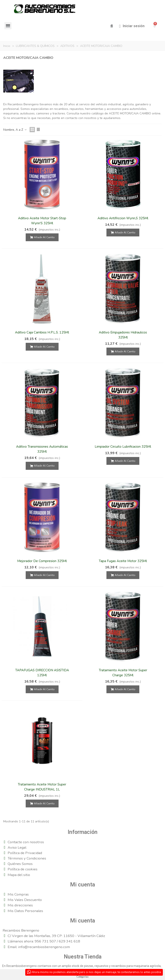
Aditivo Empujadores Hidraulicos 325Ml (123, 335)
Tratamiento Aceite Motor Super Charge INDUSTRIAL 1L (42, 787)
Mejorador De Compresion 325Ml (42, 561)
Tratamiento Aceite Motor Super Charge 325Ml (123, 673)
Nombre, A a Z (15, 130)
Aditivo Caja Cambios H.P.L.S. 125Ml (42, 332)
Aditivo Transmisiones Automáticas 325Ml (42, 449)
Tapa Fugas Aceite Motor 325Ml (123, 561)
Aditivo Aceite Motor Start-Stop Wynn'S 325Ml (42, 221)
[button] (112, 26)
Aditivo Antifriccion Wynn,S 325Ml (123, 218)
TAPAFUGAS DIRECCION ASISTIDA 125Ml (42, 673)
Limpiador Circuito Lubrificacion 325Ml (123, 447)
